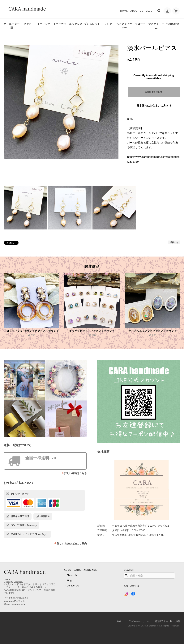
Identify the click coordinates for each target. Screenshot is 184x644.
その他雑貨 (172, 24)
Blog (149, 11)
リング (108, 24)
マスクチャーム (156, 26)
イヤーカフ (60, 24)
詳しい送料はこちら (76, 473)
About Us (136, 11)
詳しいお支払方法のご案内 (72, 543)
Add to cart (154, 92)
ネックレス (76, 24)
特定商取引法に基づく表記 (168, 621)
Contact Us (73, 586)
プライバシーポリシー (138, 621)
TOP (119, 621)
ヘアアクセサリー (124, 26)
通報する (174, 242)
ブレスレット (92, 24)
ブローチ (140, 24)
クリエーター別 (12, 26)
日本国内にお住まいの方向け (154, 106)
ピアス (28, 24)
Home (123, 11)
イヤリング (44, 24)
